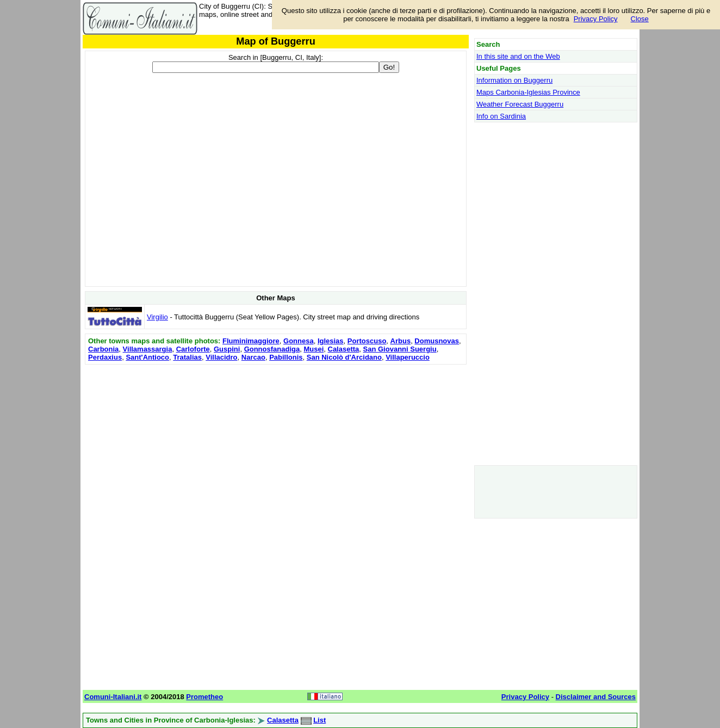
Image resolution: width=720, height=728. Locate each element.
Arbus (401, 341)
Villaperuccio (408, 357)
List (319, 720)
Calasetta (344, 349)
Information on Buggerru (514, 80)
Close (640, 19)
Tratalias (187, 357)
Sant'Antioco (147, 357)
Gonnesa (299, 341)
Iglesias (331, 341)
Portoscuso (367, 341)
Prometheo (204, 697)
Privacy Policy (596, 19)
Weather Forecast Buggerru (520, 104)
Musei (314, 349)
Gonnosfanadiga (272, 349)
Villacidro (221, 357)
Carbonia (103, 349)
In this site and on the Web (518, 56)
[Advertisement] (276, 443)
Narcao (253, 357)
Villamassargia (148, 349)
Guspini (227, 349)
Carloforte (193, 349)
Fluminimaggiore (251, 341)
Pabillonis (286, 357)
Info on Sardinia (501, 116)
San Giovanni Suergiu (400, 349)
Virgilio (157, 317)
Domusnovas (437, 341)
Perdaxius (105, 357)
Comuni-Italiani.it (113, 697)
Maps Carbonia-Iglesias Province (528, 92)
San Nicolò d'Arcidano (344, 357)
